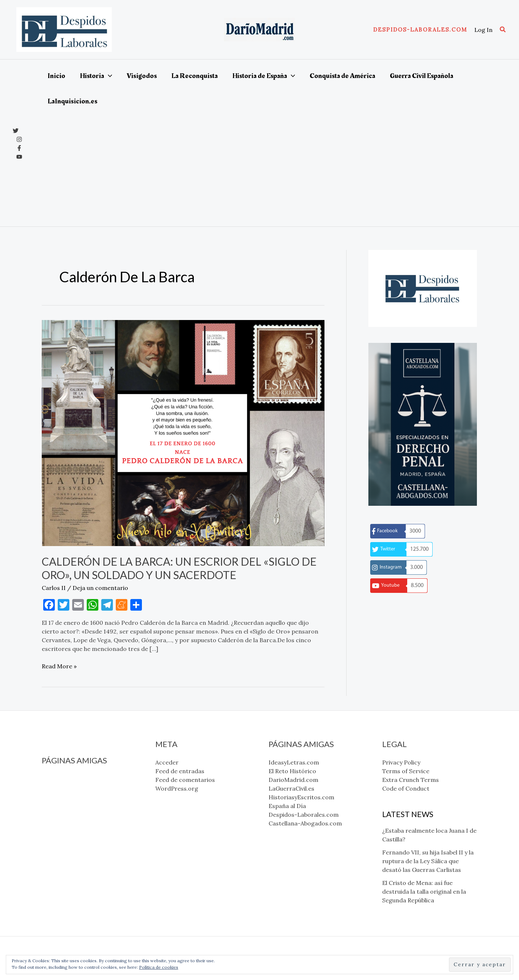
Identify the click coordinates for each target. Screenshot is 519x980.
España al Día (60, 822)
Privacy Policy (401, 762)
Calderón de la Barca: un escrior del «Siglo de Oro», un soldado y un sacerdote (179, 568)
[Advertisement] (270, 168)
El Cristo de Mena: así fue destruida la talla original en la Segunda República (424, 891)
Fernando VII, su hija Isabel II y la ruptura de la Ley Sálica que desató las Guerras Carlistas (428, 861)
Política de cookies (159, 967)
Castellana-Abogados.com (78, 840)
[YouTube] (19, 157)
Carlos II (54, 588)
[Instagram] (19, 139)
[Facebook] (19, 148)
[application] (108, 76)
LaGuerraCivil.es (65, 805)
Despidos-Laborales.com (77, 831)
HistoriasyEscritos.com (75, 813)
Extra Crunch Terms (410, 780)
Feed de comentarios (185, 780)
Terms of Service (406, 771)
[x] (16, 131)
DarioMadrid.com (67, 796)
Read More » (59, 666)
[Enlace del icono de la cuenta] (483, 30)
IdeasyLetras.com (67, 779)
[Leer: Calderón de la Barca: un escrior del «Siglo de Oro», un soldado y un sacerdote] (183, 432)
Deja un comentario (100, 588)
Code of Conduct (406, 788)
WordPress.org (177, 788)
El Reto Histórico (66, 787)
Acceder (167, 762)
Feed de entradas (180, 771)
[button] (420, 30)
